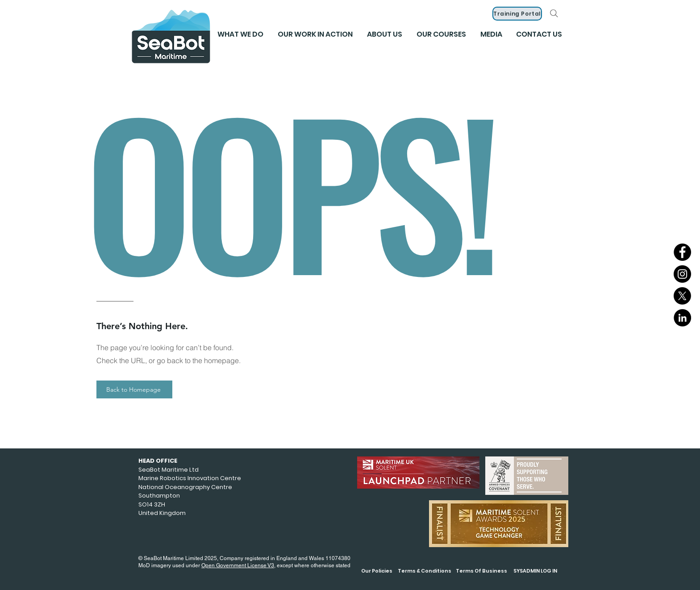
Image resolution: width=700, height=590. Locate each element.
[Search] (554, 13)
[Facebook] (682, 252)
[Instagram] (682, 274)
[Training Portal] (517, 14)
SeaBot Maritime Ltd (169, 470)
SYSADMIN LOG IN (535, 571)
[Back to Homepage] (134, 389)
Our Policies (377, 571)
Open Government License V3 (238, 565)
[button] (491, 34)
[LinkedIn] (682, 318)
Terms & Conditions (425, 571)
